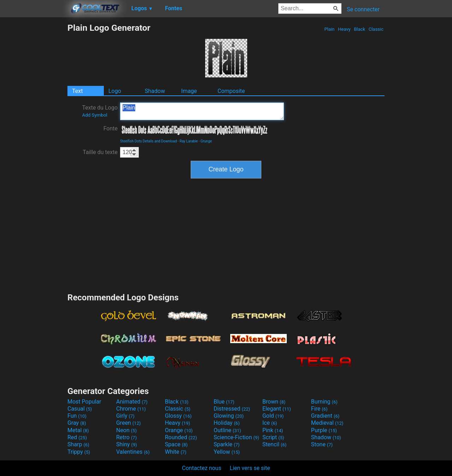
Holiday (227, 423)
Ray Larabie (189, 141)
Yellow (227, 452)
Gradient (325, 416)
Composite (231, 91)
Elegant (277, 409)
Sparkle (227, 444)
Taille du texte (100, 152)
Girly (125, 416)
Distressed (232, 409)
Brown (274, 402)
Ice (270, 423)
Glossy (178, 416)
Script (273, 437)
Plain (329, 29)
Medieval (327, 423)
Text (77, 91)
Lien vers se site (250, 468)
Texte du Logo (100, 111)
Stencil (274, 444)
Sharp (78, 444)
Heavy (344, 29)
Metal (78, 430)
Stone (322, 444)
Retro (126, 437)
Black (359, 29)
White (176, 452)
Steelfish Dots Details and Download (148, 141)
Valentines (133, 452)
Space (176, 444)
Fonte (111, 128)
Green (129, 423)
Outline (227, 430)
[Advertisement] (34, 129)
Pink (273, 430)
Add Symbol (94, 115)
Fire (319, 409)
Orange (179, 430)
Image (189, 91)
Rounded (181, 437)
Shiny (127, 444)
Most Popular (84, 402)
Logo (115, 91)
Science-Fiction (236, 437)
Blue (224, 402)
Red (77, 437)
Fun (77, 416)
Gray (77, 423)
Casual (80, 409)
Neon (126, 430)
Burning (324, 402)
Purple (324, 430)
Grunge (206, 141)
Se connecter (363, 9)
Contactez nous (201, 468)
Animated (132, 402)
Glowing (229, 416)
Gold (273, 416)
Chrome (131, 409)
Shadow (155, 91)
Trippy (79, 452)
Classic (376, 29)
